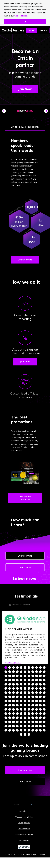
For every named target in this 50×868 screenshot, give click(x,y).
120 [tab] (40, 709)
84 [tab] (29, 697)
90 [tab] (10, 701)
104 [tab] (21, 705)
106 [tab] (29, 705)
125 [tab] (17, 714)
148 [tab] (21, 722)
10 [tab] (40, 668)
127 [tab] (25, 714)
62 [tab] (29, 688)
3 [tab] (13, 668)
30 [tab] (33, 676)
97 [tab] (37, 701)
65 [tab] (40, 688)
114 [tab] (17, 709)
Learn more (25, 567)
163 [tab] (37, 726)
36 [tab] (13, 680)
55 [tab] (44, 684)
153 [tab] (40, 722)
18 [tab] (29, 672)
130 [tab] (37, 714)
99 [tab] (44, 701)
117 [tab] (29, 709)
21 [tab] (40, 672)
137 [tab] (21, 718)
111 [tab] (6, 709)
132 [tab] (44, 714)
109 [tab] (40, 705)
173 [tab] (33, 730)
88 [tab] (44, 697)
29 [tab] (29, 676)
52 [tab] (33, 684)
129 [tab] (33, 714)
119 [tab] (37, 709)
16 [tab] (21, 672)
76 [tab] (40, 693)
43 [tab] (40, 680)
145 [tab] (10, 722)
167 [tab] (10, 730)
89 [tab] (6, 701)
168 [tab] (13, 730)
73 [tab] (29, 693)
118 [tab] (33, 709)
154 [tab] (44, 722)
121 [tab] (44, 709)
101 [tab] (10, 705)
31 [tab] (37, 676)
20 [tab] (37, 672)
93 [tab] (21, 701)
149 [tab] (25, 722)
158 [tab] (17, 726)
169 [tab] (17, 730)
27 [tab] (21, 676)
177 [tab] (21, 734)
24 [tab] (10, 676)
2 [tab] (10, 668)
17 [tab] (25, 672)
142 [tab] (40, 718)
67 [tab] (6, 693)
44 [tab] (44, 680)
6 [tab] (25, 668)
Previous (5, 112)
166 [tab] (6, 730)
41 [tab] (33, 680)
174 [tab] (37, 730)
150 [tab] (29, 722)
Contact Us (24, 840)
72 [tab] (25, 693)
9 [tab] (37, 668)
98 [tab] (40, 701)
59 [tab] (17, 688)
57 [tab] (10, 688)
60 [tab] (21, 688)
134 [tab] (10, 718)
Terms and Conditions (24, 834)
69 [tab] (13, 693)
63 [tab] (33, 688)
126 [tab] (21, 714)
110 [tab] (44, 705)
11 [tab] (44, 668)
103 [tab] (17, 705)
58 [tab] (13, 688)
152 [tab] (37, 722)
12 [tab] (6, 672)
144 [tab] (6, 722)
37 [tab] (17, 680)
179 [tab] (29, 734)
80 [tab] (13, 697)
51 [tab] (29, 684)
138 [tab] (25, 718)
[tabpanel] (25, 638)
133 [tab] (6, 718)
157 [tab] (13, 726)
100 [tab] (6, 705)
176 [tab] (44, 730)
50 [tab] (25, 684)
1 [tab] (6, 668)
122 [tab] (6, 714)
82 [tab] (21, 697)
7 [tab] (29, 668)
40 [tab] (29, 680)
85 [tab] (33, 697)
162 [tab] (33, 726)
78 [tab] (6, 697)
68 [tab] (10, 693)
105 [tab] (25, 705)
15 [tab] (17, 672)
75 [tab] (37, 693)
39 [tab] (25, 680)
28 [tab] (25, 676)
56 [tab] (6, 688)
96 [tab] (33, 701)
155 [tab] (6, 726)
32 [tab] (40, 676)
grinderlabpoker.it (13, 663)
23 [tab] (6, 676)
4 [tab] (17, 668)
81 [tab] (17, 697)
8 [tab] (33, 668)
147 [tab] (17, 722)
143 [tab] (44, 718)
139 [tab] (29, 718)
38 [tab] (21, 680)
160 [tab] (25, 726)
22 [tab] (44, 672)
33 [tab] (44, 676)
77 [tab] (44, 693)
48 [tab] (17, 684)
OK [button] (25, 22)
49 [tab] (21, 684)
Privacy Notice (24, 823)
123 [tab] (10, 714)
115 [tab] (21, 709)
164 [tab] (40, 726)
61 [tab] (25, 688)
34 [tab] (6, 680)
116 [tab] (25, 709)
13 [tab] (10, 672)
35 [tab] (10, 680)
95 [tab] (29, 701)
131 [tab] (40, 714)
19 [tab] (33, 672)
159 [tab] (21, 726)
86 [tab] (37, 697)
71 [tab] (21, 693)
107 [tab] (33, 705)
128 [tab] (29, 714)
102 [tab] (13, 705)
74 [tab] (33, 693)
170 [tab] (21, 730)
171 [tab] (25, 730)
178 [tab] (25, 734)
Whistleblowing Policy (24, 817)
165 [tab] (44, 726)
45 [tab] (6, 684)
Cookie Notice (21, 16)
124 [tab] (13, 714)
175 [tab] (40, 730)
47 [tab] (13, 684)
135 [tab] (13, 718)
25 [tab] (13, 676)
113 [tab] (13, 709)
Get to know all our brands (25, 127)
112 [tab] (10, 709)
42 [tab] (37, 680)
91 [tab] (13, 701)
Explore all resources (25, 498)
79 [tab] (10, 697)
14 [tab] (13, 672)
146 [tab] (13, 722)
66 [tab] (44, 688)
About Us (22, 811)
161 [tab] (29, 726)
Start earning (25, 260)
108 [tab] (37, 705)
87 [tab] (40, 697)
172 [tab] (29, 730)
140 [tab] (33, 718)
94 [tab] (25, 701)
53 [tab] (37, 684)
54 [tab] (40, 684)
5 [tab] (21, 668)
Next (47, 112)
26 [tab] (17, 676)
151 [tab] (33, 722)
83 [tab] (25, 697)
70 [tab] (17, 693)
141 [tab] (37, 718)
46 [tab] (10, 684)
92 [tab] (17, 701)
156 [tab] (10, 726)
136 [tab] (17, 718)
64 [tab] (37, 688)
